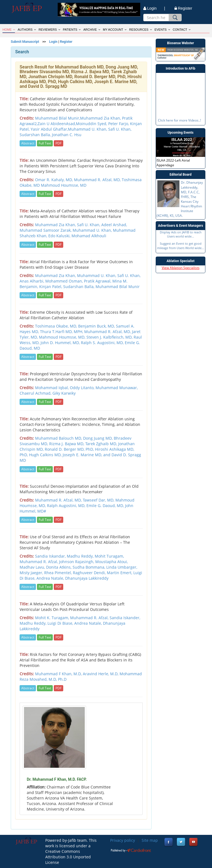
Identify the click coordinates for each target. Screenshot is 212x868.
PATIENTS (72, 30)
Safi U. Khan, (89, 225)
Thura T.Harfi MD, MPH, (62, 332)
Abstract (28, 143)
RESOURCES (141, 30)
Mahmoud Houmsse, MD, (63, 337)
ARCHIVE (92, 30)
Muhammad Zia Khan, (56, 225)
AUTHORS (27, 30)
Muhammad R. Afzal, (90, 618)
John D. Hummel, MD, (61, 343)
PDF (59, 143)
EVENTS (162, 30)
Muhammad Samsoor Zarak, (46, 230)
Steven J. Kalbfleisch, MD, (110, 337)
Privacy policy (123, 840)
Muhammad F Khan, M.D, (59, 674)
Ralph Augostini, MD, (67, 506)
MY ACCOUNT (115, 30)
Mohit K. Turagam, (53, 618)
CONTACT (182, 30)
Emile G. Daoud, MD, (106, 506)
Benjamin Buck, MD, (97, 326)
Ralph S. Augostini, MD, (103, 343)
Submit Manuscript (25, 42)
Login (53, 42)
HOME (9, 30)
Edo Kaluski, (60, 236)
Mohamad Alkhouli (89, 236)
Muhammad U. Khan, (93, 230)
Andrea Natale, (89, 623)
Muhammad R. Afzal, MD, (98, 180)
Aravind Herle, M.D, (101, 674)
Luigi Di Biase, (61, 623)
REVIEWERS (49, 30)
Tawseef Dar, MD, (99, 500)
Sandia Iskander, (125, 618)
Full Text (45, 143)
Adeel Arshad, (114, 225)
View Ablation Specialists (181, 268)
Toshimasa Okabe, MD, (57, 326)
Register (183, 8)
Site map (150, 840)
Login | (154, 8)
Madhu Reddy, (34, 623)
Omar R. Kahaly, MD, (55, 180)
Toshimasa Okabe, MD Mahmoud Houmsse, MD (81, 182)
